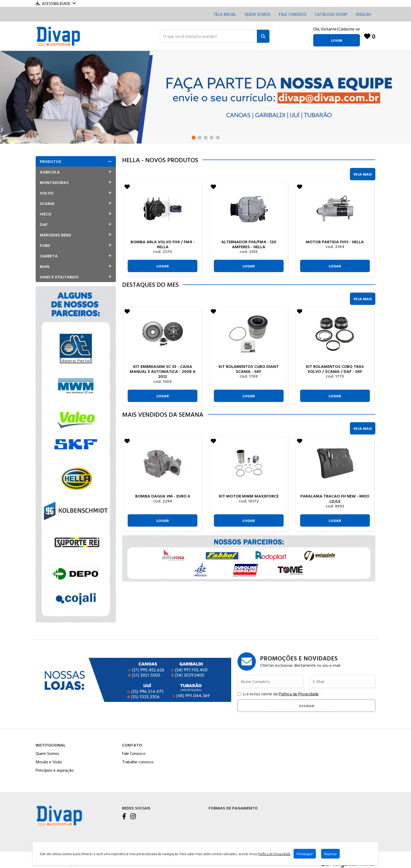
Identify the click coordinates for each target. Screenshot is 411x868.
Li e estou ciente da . (279, 694)
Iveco (46, 214)
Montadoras (54, 182)
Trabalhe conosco (138, 762)
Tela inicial (225, 14)
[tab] (76, 161)
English (364, 14)
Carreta (49, 256)
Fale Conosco (134, 753)
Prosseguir (305, 854)
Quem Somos (258, 14)
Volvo (47, 193)
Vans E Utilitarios (59, 277)
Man (45, 266)
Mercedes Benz (56, 235)
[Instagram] (133, 817)
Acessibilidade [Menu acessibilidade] (56, 3)
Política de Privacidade (299, 694)
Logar (163, 266)
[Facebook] (124, 817)
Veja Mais (363, 174)
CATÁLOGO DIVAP (331, 14)
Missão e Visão (49, 762)
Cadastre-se (349, 29)
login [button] (337, 40)
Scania (47, 203)
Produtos (51, 161)
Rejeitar (330, 854)
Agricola (50, 172)
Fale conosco (293, 14)
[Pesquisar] (263, 36)
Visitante (329, 29)
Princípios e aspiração (55, 770)
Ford (45, 245)
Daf (44, 224)
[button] (209, 36)
